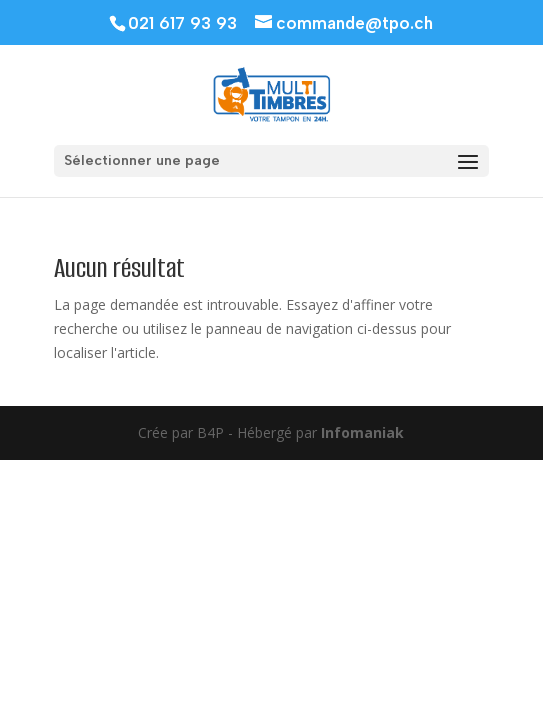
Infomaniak (362, 432)
